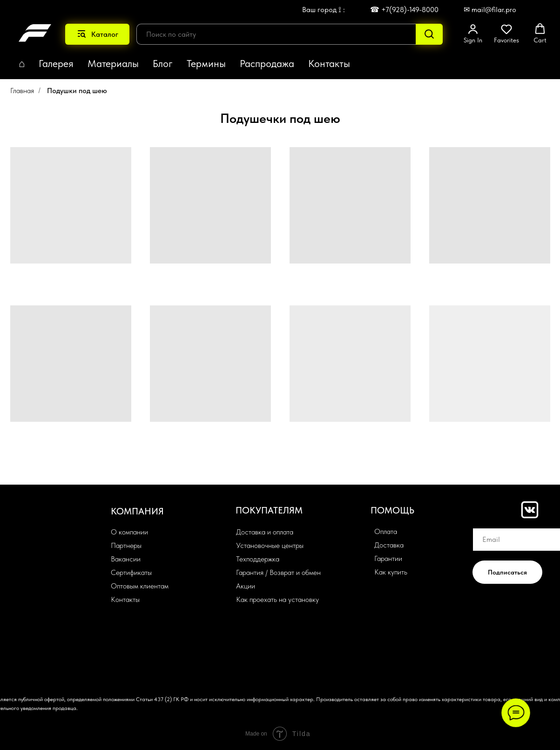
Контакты (329, 63)
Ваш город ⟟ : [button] (324, 10)
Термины (206, 63)
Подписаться (507, 572)
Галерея (56, 63)
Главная (22, 91)
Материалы (113, 63)
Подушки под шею (77, 91)
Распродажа (267, 63)
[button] (473, 34)
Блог (163, 63)
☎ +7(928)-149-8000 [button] (404, 10)
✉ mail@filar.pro (490, 10)
